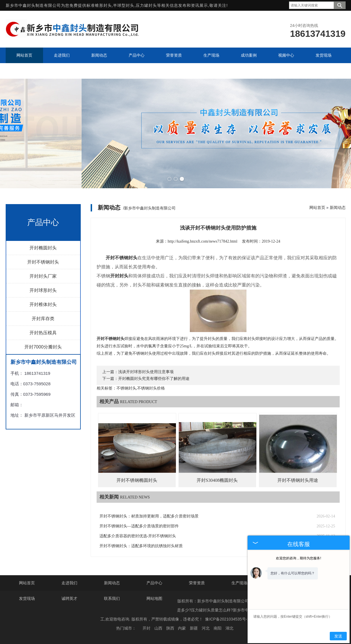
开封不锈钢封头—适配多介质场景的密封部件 (139, 526)
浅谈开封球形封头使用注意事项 (146, 372)
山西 (158, 628)
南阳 (218, 628)
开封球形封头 (43, 290)
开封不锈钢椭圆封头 (137, 480)
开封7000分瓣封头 (43, 347)
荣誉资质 (197, 583)
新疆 (194, 628)
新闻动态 (338, 207)
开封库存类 (43, 318)
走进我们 (69, 583)
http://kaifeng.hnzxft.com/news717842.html (203, 241)
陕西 (170, 628)
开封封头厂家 (43, 276)
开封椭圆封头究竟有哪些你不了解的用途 (154, 379)
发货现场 (27, 598)
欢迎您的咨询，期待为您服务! (298, 558)
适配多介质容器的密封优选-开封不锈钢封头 (138, 536)
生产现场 (239, 583)
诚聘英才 (69, 598)
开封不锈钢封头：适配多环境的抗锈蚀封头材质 (141, 546)
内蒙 (182, 628)
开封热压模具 (43, 332)
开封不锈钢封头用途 (298, 480)
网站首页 (317, 207)
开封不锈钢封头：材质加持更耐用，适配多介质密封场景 (149, 516)
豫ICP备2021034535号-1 (227, 619)
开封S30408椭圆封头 (217, 480)
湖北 (229, 628)
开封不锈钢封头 (43, 262)
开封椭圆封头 (43, 248)
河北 (206, 628)
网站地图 (154, 598)
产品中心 (154, 583)
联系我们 (112, 598)
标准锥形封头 (99, 5)
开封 (146, 628)
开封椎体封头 (43, 304)
